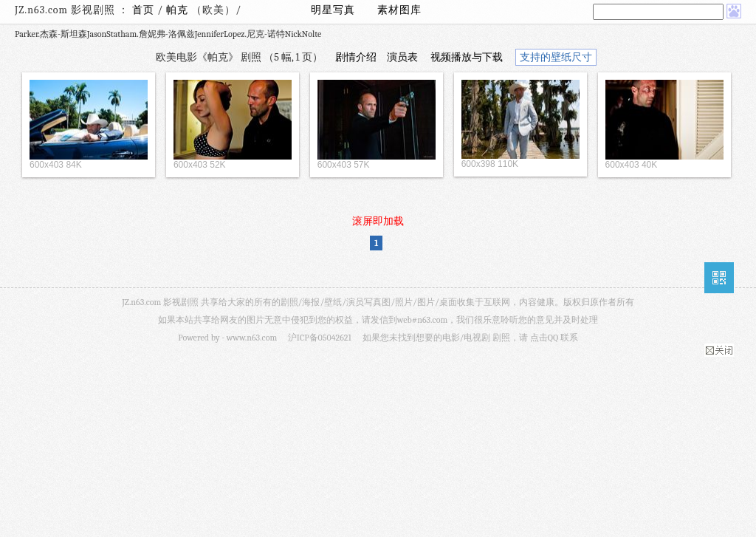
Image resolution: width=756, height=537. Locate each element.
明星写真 (333, 10)
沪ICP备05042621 (320, 338)
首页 (143, 10)
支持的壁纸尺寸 (556, 57)
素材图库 (399, 10)
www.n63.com (252, 338)
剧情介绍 (356, 57)
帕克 (179, 10)
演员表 (402, 57)
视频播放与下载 (467, 57)
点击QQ (544, 338)
